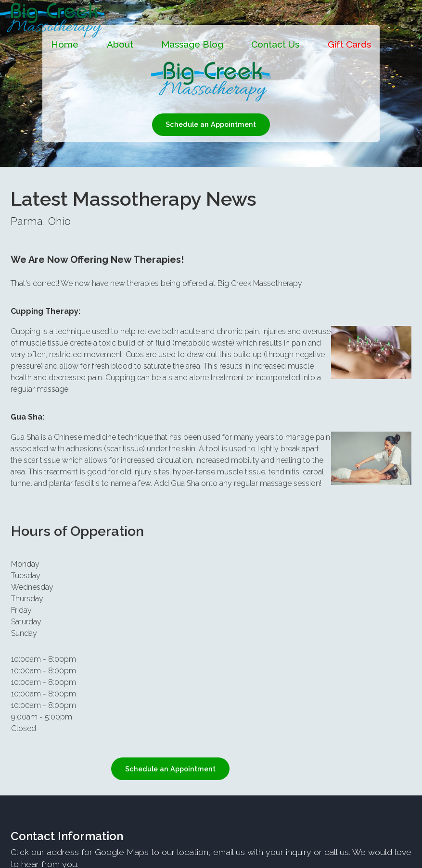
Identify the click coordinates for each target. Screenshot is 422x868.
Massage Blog (192, 44)
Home (65, 44)
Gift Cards (349, 44)
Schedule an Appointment (211, 124)
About (120, 44)
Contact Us (275, 44)
